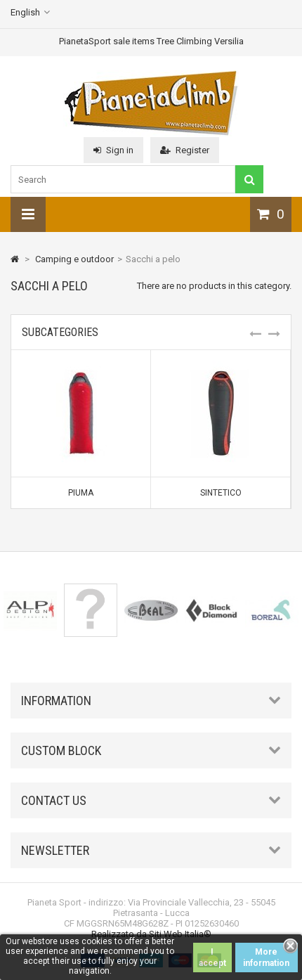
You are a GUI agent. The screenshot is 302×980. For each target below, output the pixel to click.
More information (266, 958)
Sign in (113, 150)
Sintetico (221, 493)
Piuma (81, 493)
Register (185, 150)
